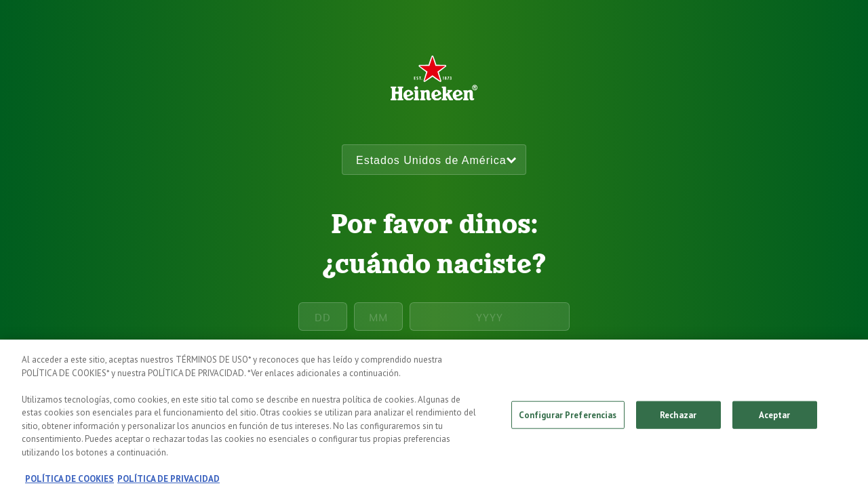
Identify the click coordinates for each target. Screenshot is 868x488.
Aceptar (775, 419)
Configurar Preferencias (568, 419)
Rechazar (678, 419)
